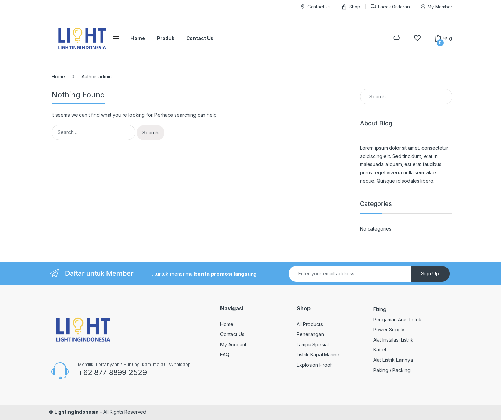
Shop (351, 7)
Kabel (380, 350)
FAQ (225, 354)
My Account (233, 344)
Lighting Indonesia (77, 412)
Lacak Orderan (390, 7)
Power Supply (389, 329)
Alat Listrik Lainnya (393, 360)
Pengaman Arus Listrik (397, 319)
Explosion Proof (314, 365)
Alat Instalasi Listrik (393, 340)
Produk (165, 38)
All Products (310, 324)
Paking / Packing (392, 370)
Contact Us (315, 7)
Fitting (380, 309)
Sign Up (430, 274)
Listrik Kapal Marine (318, 354)
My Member (436, 7)
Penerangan (310, 334)
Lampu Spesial (312, 344)
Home (138, 38)
